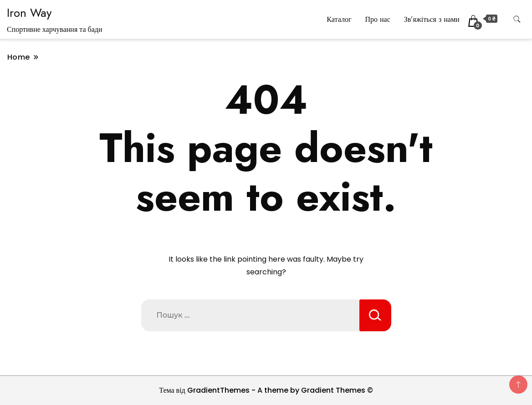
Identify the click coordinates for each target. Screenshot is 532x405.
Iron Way (29, 13)
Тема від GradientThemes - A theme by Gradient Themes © (266, 390)
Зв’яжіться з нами (432, 19)
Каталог (339, 19)
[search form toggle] (517, 19)
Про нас (377, 19)
